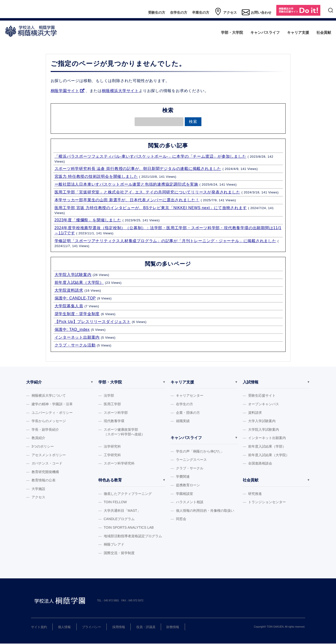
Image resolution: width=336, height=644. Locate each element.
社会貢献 (324, 32)
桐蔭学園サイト (65, 91)
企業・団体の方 (188, 413)
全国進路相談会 (260, 463)
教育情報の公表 (44, 480)
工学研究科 (112, 455)
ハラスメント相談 (190, 502)
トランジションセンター (267, 502)
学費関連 (183, 477)
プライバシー (92, 627)
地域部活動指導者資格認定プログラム (133, 536)
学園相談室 (185, 494)
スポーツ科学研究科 (119, 463)
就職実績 (183, 421)
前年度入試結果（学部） (267, 446)
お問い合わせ (257, 12)
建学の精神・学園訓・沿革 (52, 404)
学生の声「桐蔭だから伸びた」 (200, 452)
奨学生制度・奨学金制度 (77, 314)
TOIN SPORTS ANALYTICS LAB (129, 528)
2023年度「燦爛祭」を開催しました (88, 220)
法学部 (109, 395)
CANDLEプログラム (119, 519)
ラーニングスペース (191, 460)
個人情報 (64, 627)
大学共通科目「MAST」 (122, 511)
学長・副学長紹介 (45, 429)
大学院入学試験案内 (73, 275)
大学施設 (38, 489)
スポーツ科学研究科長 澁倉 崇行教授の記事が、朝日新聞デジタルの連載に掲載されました (138, 169)
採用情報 (119, 627)
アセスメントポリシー (49, 455)
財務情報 (173, 627)
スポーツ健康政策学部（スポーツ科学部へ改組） (124, 432)
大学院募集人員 (69, 306)
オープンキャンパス (264, 404)
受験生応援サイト (262, 395)
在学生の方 (179, 12)
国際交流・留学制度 (119, 553)
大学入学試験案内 (262, 421)
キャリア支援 (298, 32)
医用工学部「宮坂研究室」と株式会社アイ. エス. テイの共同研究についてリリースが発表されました (147, 192)
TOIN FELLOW (115, 502)
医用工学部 (112, 404)
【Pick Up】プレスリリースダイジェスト (93, 322)
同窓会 (181, 519)
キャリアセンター (190, 395)
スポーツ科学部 (116, 413)
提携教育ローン (188, 485)
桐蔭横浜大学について (49, 395)
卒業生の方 (201, 12)
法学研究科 (112, 446)
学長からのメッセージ (49, 421)
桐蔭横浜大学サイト (120, 91)
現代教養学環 (114, 421)
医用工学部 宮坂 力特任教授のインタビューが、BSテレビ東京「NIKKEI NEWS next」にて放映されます (151, 208)
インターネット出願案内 (77, 337)
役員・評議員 (146, 627)
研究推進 (255, 494)
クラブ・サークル (190, 468)
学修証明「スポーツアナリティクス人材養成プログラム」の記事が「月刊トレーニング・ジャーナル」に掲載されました (165, 241)
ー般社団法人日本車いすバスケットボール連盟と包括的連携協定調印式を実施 (126, 184)
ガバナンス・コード (47, 463)
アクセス (226, 12)
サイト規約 (39, 627)
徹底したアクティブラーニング (128, 494)
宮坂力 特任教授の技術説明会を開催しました (96, 176)
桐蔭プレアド (114, 545)
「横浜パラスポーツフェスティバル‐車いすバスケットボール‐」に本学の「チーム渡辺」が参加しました (151, 156)
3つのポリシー (43, 446)
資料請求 (255, 413)
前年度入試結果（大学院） (79, 282)
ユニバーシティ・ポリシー (52, 413)
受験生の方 (157, 12)
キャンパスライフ (265, 32)
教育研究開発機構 (45, 472)
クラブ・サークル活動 (75, 345)
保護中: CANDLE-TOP (75, 298)
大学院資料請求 (69, 290)
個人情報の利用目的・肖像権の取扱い (205, 511)
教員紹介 (38, 438)
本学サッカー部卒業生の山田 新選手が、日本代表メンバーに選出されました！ (127, 200)
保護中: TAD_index (72, 329)
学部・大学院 (232, 32)
